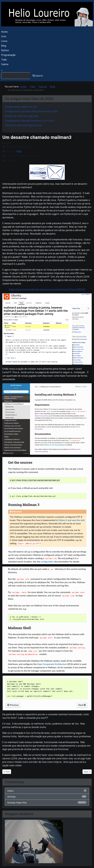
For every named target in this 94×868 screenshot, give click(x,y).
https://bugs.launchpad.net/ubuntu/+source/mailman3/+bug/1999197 (47, 289)
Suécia (5, 64)
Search (38, 76)
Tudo (4, 60)
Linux (4, 41)
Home (4, 32)
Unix (4, 36)
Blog (4, 46)
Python (5, 50)
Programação (8, 55)
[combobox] (16, 76)
